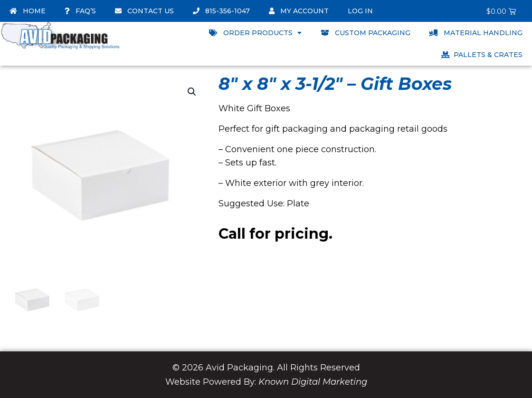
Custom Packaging (366, 33)
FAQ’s (80, 11)
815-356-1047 (221, 11)
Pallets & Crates (482, 55)
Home (28, 11)
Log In (360, 11)
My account (299, 11)
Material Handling (476, 33)
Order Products (255, 33)
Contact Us (144, 11)
